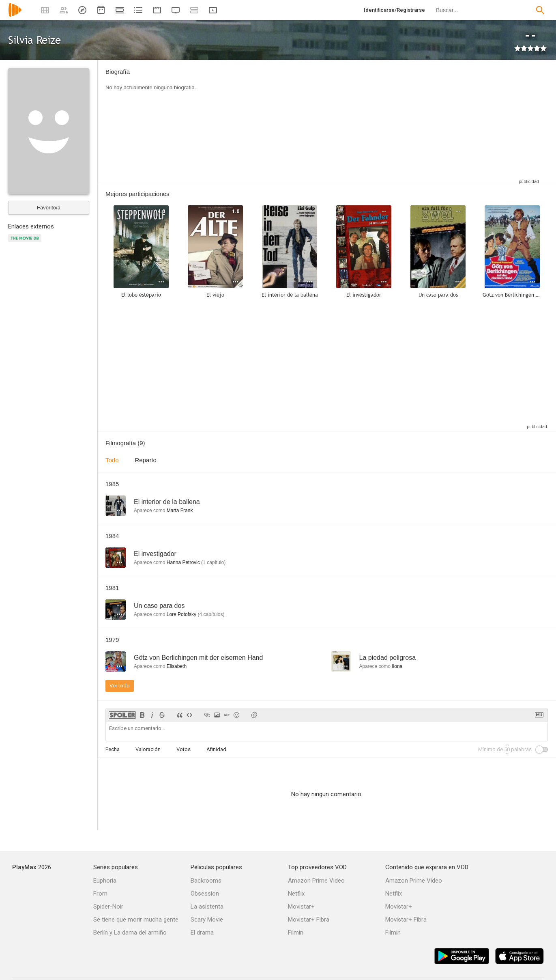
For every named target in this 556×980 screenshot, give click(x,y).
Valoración (148, 749)
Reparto (146, 460)
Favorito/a (49, 208)
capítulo (213, 562)
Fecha (113, 749)
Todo (112, 460)
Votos (184, 749)
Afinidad (216, 749)
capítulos (211, 614)
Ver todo (120, 686)
